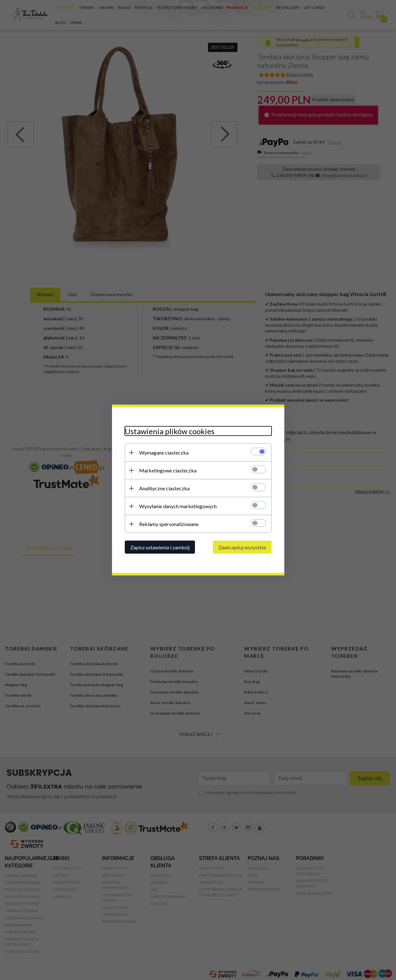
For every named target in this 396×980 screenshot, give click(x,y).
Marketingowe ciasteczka (168, 470)
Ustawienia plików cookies (170, 431)
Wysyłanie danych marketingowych (178, 506)
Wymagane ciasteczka (164, 453)
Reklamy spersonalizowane (169, 524)
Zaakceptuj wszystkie (242, 547)
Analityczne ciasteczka (164, 488)
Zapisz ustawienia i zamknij (160, 547)
